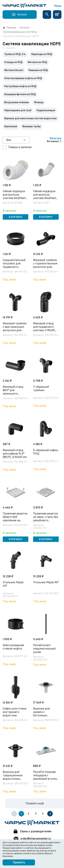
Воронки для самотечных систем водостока (30, 119)
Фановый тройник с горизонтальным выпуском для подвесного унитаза (45, 267)
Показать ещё (35, 803)
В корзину (16, 217)
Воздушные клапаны (17, 102)
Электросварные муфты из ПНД (23, 78)
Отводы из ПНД (13, 62)
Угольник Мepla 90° (46, 582)
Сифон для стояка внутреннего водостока (15, 712)
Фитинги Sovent (14, 70)
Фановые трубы (31, 127)
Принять (19, 863)
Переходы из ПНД (42, 54)
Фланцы (39, 102)
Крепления (11, 127)
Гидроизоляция (46, 111)
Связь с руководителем (32, 831)
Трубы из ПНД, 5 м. (15, 54)
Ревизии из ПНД (38, 70)
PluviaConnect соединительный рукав (44, 649)
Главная (9, 28)
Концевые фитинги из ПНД (20, 94)
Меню (58, 6)
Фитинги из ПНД (37, 62)
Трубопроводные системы (20, 32)
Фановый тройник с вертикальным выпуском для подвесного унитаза (15, 330)
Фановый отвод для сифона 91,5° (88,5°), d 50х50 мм (15, 454)
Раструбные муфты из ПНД (20, 86)
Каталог (25, 28)
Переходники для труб (18, 111)
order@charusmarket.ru (32, 839)
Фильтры (55, 138)
